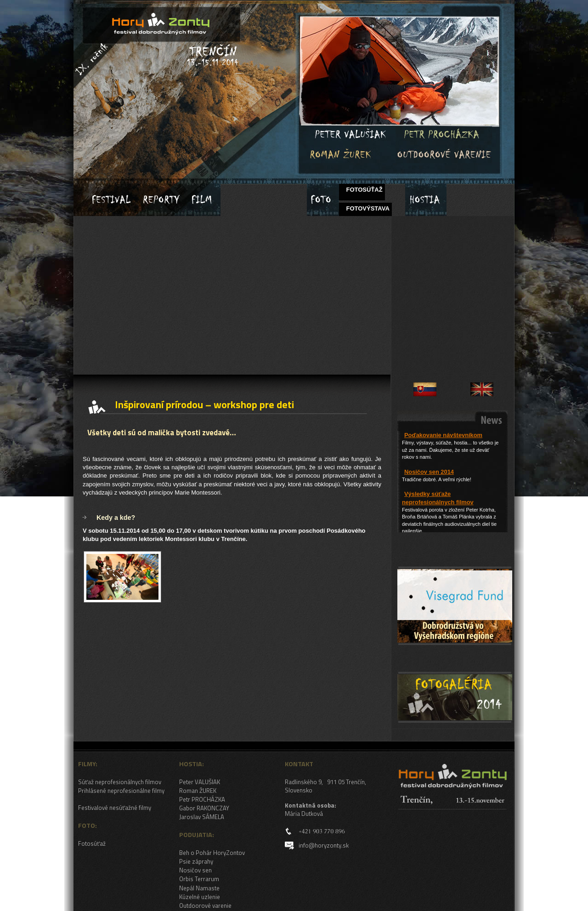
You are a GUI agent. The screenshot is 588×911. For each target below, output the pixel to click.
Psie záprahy (196, 861)
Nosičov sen (195, 870)
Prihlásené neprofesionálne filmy (121, 791)
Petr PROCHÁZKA (202, 799)
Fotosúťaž (92, 843)
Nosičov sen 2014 (429, 472)
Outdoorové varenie (205, 905)
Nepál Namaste (199, 888)
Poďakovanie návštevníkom (443, 435)
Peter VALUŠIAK (200, 782)
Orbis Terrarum (199, 879)
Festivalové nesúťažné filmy (115, 808)
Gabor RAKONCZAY (204, 808)
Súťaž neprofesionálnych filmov (120, 782)
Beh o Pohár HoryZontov (212, 853)
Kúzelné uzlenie (200, 897)
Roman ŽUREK (198, 791)
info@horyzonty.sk (324, 845)
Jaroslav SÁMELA (202, 817)
